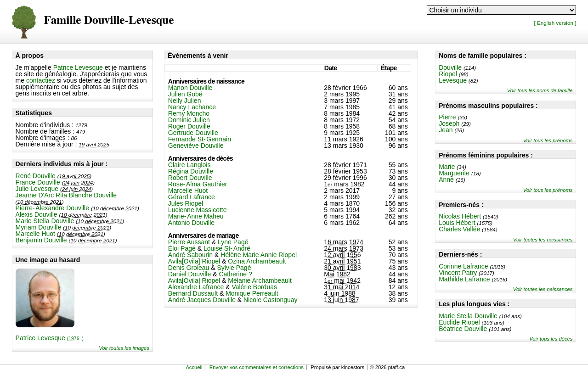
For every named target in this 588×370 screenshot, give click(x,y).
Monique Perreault (252, 293)
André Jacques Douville (202, 300)
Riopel (448, 74)
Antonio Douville (191, 223)
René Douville (36, 176)
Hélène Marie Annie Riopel (259, 255)
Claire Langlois (189, 165)
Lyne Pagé (233, 242)
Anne (446, 179)
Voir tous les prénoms (548, 140)
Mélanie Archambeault (260, 280)
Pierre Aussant (189, 242)
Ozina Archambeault (257, 261)
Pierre (447, 117)
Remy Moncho (189, 113)
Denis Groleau (189, 268)
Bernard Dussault (193, 293)
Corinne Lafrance (463, 266)
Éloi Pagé (182, 248)
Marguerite (454, 173)
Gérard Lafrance (192, 197)
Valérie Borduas (254, 287)
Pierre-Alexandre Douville (52, 208)
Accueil (194, 367)
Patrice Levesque (78, 67)
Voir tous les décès (551, 339)
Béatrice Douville (463, 329)
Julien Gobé (185, 94)
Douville (450, 67)
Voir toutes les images (124, 348)
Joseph (449, 123)
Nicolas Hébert (460, 216)
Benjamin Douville (41, 240)
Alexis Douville (37, 214)
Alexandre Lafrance (196, 287)
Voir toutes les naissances (543, 240)
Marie (447, 167)
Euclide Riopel (459, 322)
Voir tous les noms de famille (540, 90)
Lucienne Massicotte (198, 210)
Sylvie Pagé (234, 268)
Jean (446, 130)
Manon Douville (190, 88)
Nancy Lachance (192, 107)
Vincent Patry (458, 273)
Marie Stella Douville (45, 221)
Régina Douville (191, 171)
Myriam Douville (39, 227)
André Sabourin (190, 255)
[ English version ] (555, 23)
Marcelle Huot (35, 234)
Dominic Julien (189, 120)
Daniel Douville (189, 274)
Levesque (453, 80)
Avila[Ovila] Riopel (194, 261)
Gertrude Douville (193, 133)
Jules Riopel (186, 203)
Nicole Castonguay (271, 300)
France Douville (38, 182)
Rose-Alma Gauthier (198, 184)
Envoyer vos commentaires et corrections (257, 367)
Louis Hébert (457, 223)
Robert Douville (190, 178)
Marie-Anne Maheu (196, 216)
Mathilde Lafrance (464, 279)
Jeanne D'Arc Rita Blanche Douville (66, 195)
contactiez (41, 80)
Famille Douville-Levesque (109, 20)
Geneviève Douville (196, 146)
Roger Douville (189, 126)
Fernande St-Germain (200, 139)
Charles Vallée (459, 229)
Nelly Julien (185, 101)
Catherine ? (235, 274)
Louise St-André (227, 248)
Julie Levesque (37, 189)
